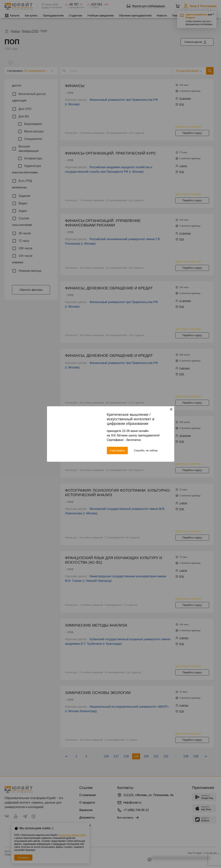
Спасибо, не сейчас (146, 450)
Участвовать (117, 450)
